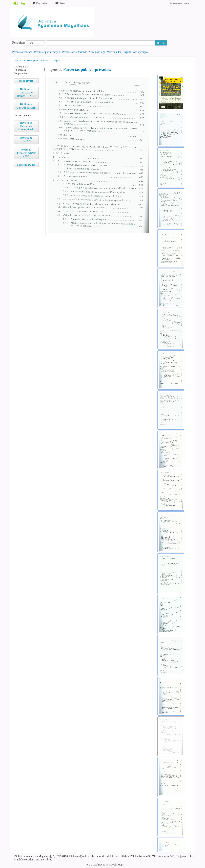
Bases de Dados (26, 165)
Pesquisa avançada (22, 52)
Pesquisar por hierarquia (47, 52)
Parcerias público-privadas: (37, 61)
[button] (40, 3)
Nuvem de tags (97, 52)
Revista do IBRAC (26, 140)
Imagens (57, 61)
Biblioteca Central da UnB (26, 106)
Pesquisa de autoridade (75, 52)
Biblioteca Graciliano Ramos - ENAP (26, 93)
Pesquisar (19, 43)
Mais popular (114, 52)
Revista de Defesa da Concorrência (26, 126)
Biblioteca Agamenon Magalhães (22, 3)
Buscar (161, 43)
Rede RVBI (26, 81)
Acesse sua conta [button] (179, 3)
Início (18, 61)
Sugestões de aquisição (135, 52)
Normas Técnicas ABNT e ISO (26, 153)
